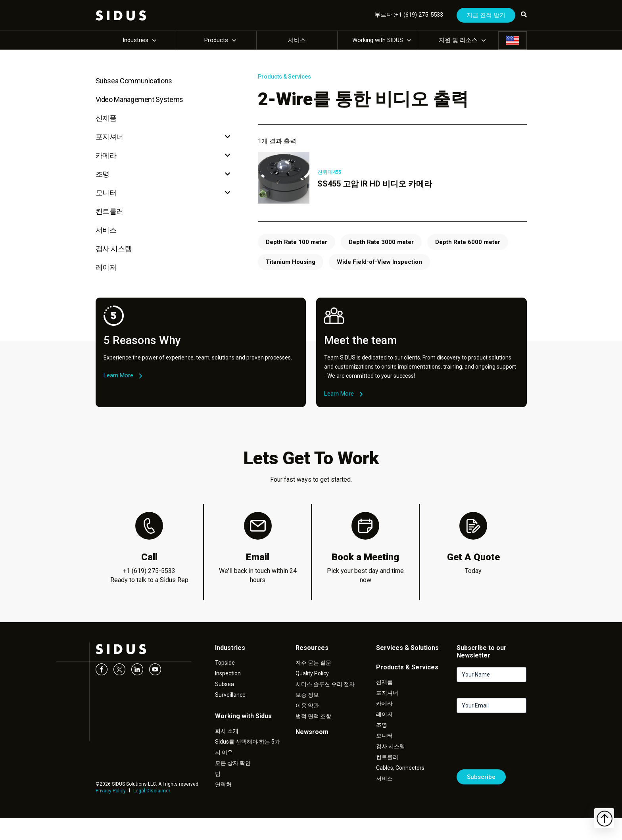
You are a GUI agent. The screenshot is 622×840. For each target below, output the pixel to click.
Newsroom (312, 732)
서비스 (297, 40)
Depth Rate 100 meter (297, 242)
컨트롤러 (110, 211)
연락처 (223, 784)
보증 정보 (307, 695)
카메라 (106, 155)
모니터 (106, 193)
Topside (225, 663)
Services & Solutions (407, 648)
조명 (103, 174)
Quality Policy (312, 673)
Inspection (228, 673)
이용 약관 (307, 705)
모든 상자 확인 (233, 763)
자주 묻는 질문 (313, 663)
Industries (135, 40)
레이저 (106, 267)
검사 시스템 (114, 249)
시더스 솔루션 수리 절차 (325, 684)
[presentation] (517, 744)
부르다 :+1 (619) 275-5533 (409, 15)
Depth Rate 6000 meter (468, 242)
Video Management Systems (139, 99)
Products (216, 40)
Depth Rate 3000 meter (381, 242)
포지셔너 (110, 137)
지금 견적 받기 (486, 15)
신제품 (106, 118)
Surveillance (230, 695)
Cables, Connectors (400, 768)
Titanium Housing (291, 262)
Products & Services (284, 77)
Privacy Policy (111, 791)
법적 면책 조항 (313, 716)
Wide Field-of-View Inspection (379, 262)
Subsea (225, 684)
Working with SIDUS (378, 40)
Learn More (118, 375)
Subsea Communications (134, 81)
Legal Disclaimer (152, 791)
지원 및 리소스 (458, 40)
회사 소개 (227, 731)
